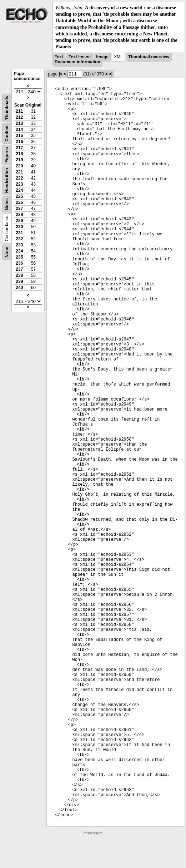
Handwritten (7, 180)
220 (19, 166)
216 (19, 142)
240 (19, 288)
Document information (77, 62)
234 (19, 251)
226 (19, 202)
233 (19, 245)
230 (19, 227)
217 (19, 148)
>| (111, 74)
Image (102, 57)
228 (19, 215)
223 (19, 184)
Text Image (80, 57)
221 (19, 172)
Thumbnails (7, 108)
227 (19, 209)
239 (19, 281)
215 (19, 136)
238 (19, 275)
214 (19, 129)
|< (61, 74)
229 (19, 221)
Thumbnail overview (149, 57)
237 (19, 269)
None (7, 252)
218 (19, 154)
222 (19, 178)
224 (19, 190)
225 (19, 196)
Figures (7, 155)
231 (19, 233)
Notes (7, 204)
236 (19, 263)
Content (7, 134)
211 (19, 111)
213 (19, 123)
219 (19, 160)
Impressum (93, 833)
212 (19, 117)
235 (19, 257)
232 (19, 239)
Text (59, 57)
